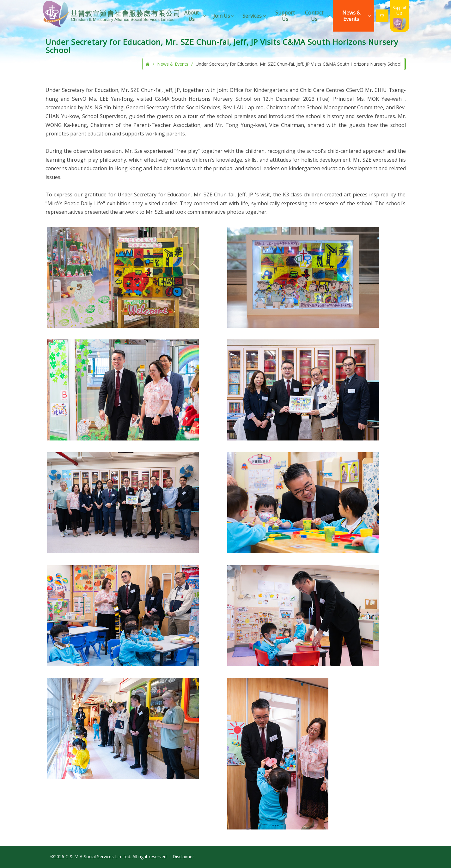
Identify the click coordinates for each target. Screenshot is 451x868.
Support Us (285, 16)
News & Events (357, 16)
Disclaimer (183, 856)
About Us (195, 16)
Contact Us (318, 16)
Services (255, 16)
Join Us (224, 16)
